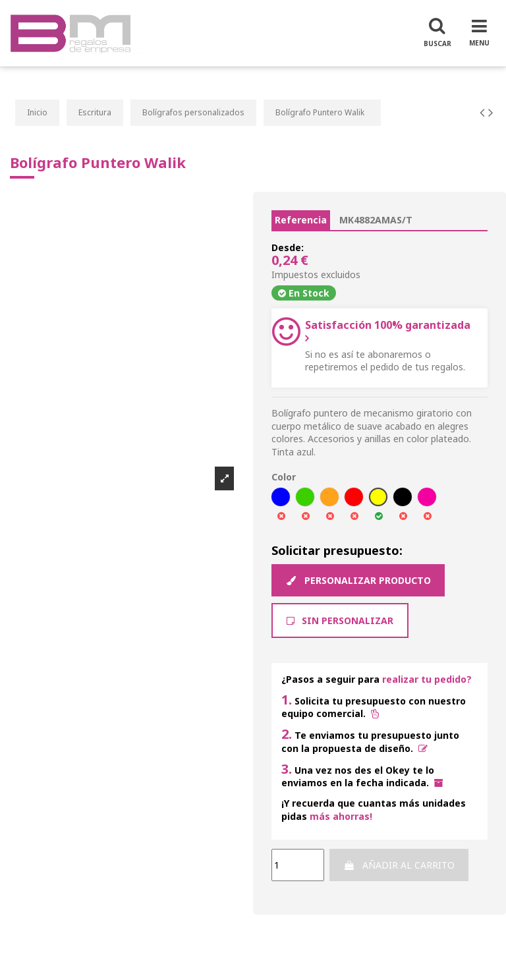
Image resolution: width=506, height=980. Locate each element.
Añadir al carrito (399, 865)
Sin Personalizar (340, 620)
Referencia (301, 220)
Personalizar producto (358, 580)
